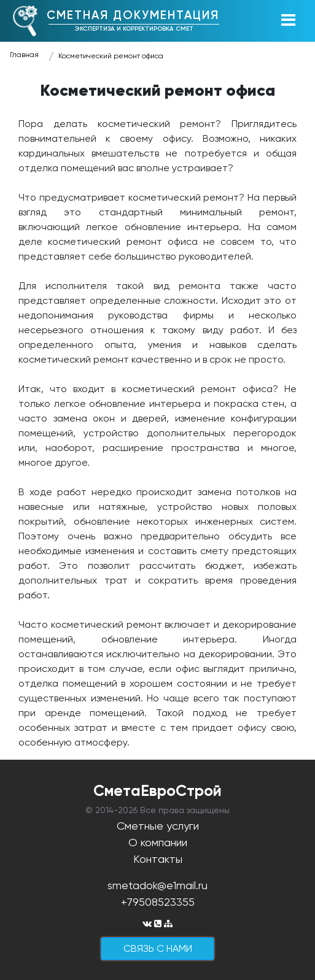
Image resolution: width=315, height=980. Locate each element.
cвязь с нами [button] (158, 948)
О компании (158, 842)
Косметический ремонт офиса (111, 56)
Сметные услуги (158, 826)
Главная (24, 55)
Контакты (158, 859)
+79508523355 (158, 902)
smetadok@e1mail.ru (157, 885)
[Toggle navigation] (288, 21)
